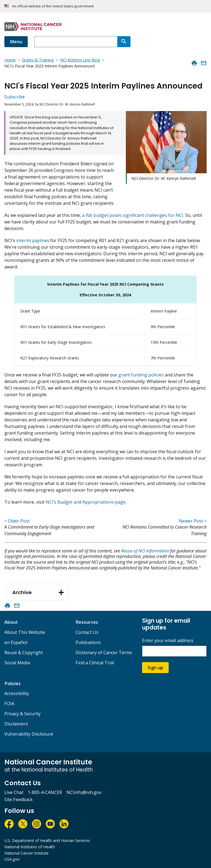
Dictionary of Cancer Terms (104, 653)
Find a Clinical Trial (95, 663)
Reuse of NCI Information (145, 551)
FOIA (9, 704)
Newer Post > (193, 521)
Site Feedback (19, 799)
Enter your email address (168, 641)
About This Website (25, 632)
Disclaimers (16, 724)
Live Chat (14, 792)
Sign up (155, 668)
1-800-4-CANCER (45, 792)
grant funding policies (141, 375)
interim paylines (33, 240)
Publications (88, 642)
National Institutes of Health (30, 847)
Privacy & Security (23, 714)
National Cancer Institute (27, 853)
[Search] (124, 42)
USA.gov (12, 859)
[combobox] (76, 42)
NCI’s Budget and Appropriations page (86, 502)
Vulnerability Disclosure (29, 734)
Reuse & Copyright (24, 653)
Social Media (17, 663)
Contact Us (87, 632)
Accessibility (17, 693)
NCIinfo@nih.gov (84, 792)
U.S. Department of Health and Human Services (47, 840)
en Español (16, 642)
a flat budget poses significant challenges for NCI (133, 215)
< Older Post (17, 521)
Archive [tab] (40, 593)
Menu (16, 42)
